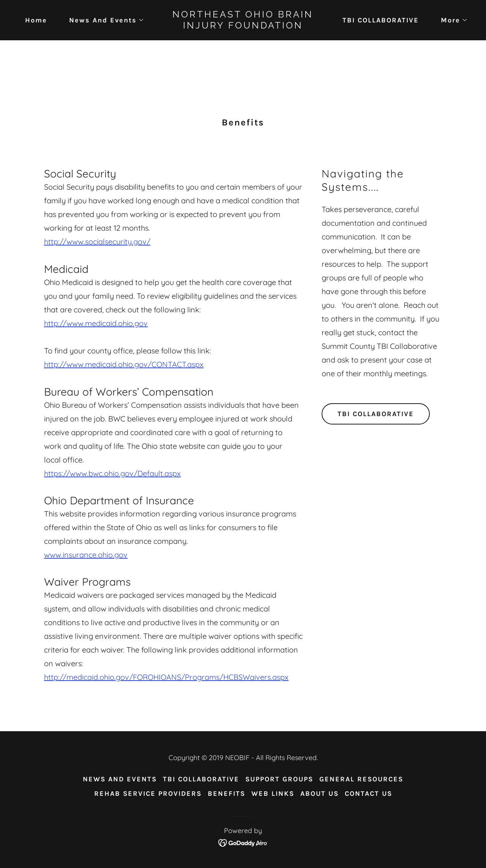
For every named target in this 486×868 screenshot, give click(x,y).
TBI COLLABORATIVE (376, 414)
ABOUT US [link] (320, 794)
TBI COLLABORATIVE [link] (381, 20)
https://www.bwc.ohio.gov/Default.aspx (112, 473)
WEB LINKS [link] (273, 794)
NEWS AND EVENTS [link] (120, 779)
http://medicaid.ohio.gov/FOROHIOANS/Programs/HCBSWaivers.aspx (166, 677)
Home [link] (36, 20)
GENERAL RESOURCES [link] (361, 779)
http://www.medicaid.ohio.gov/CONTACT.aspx (124, 364)
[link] (243, 26)
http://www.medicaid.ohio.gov (96, 323)
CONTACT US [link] (368, 794)
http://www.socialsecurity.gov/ (97, 242)
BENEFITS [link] (226, 794)
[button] (103, 20)
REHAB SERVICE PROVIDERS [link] (148, 794)
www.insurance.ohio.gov (86, 555)
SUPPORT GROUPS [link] (279, 779)
